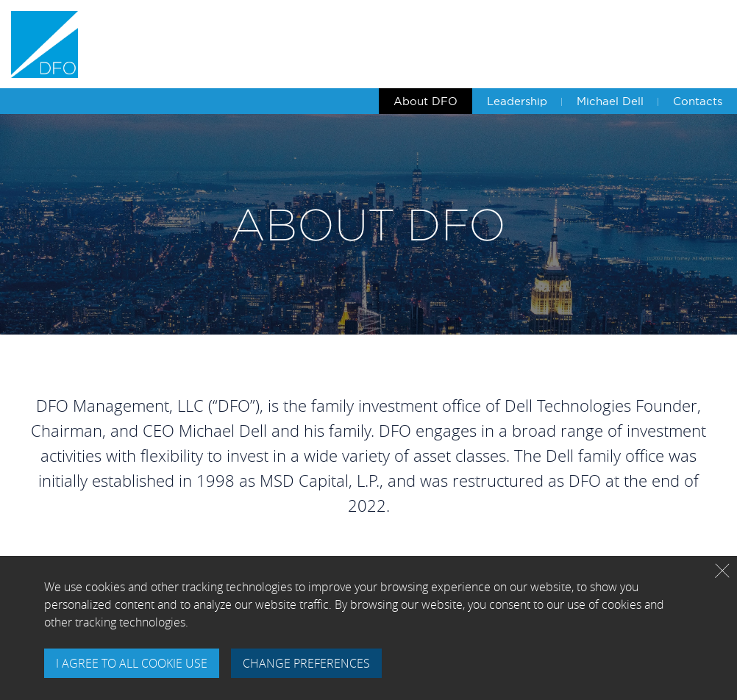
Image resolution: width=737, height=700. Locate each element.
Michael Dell (610, 101)
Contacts (698, 101)
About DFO (426, 101)
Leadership (517, 101)
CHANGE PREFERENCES (306, 663)
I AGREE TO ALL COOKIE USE (132, 663)
